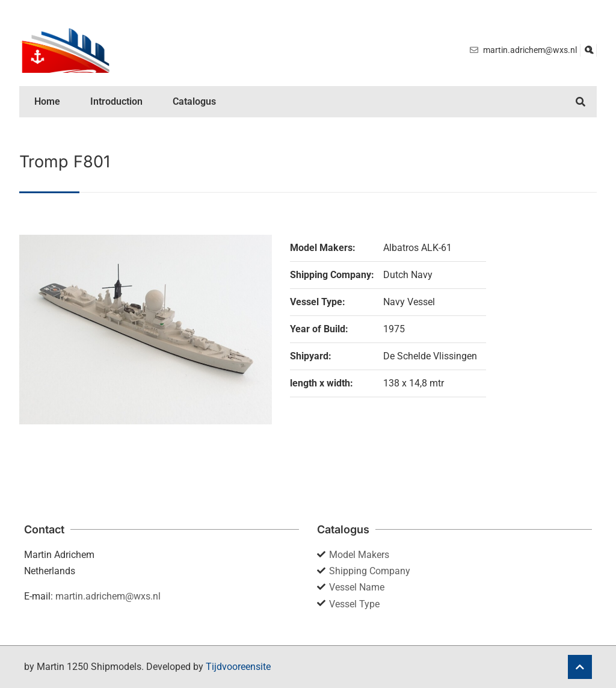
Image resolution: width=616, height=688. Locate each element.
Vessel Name (357, 587)
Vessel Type (354, 604)
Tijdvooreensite (238, 667)
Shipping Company (370, 571)
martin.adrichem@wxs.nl (108, 596)
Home (47, 101)
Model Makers (359, 555)
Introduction (116, 101)
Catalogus (194, 101)
